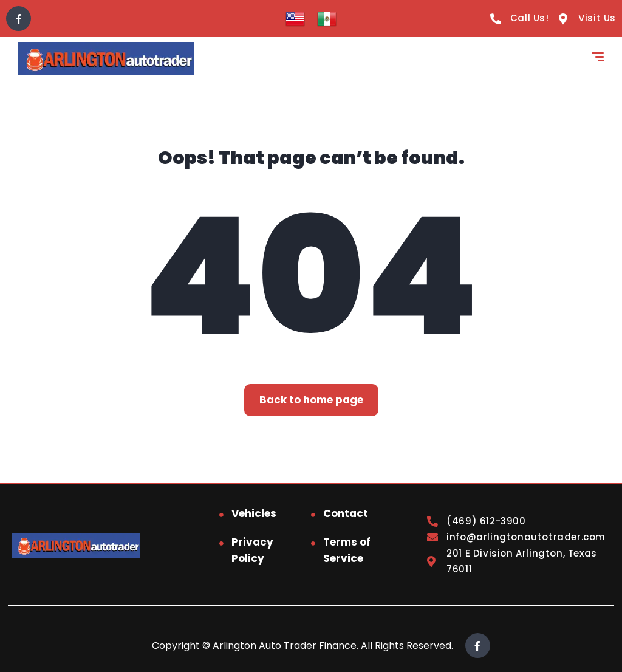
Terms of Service (347, 550)
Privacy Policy (252, 550)
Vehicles (254, 513)
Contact (346, 513)
